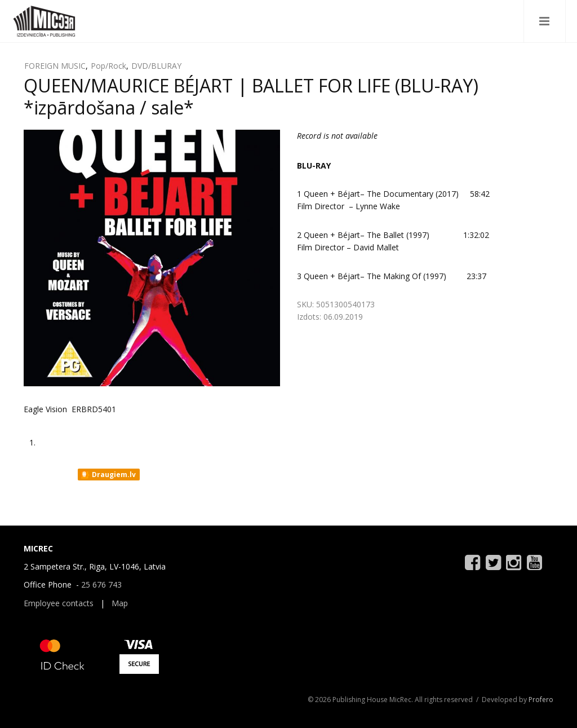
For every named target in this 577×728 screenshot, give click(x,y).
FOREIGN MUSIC (55, 66)
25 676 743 (101, 584)
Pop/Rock (108, 66)
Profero (541, 700)
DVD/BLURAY (156, 66)
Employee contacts (59, 603)
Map (120, 603)
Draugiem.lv (108, 475)
